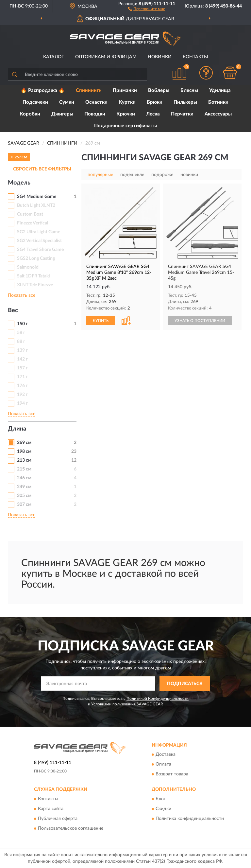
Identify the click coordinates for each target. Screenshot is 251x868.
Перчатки (182, 114)
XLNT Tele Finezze (35, 285)
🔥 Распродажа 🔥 (43, 90)
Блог (161, 799)
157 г (22, 368)
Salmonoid (28, 267)
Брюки (155, 102)
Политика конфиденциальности (190, 819)
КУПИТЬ (101, 321)
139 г (22, 350)
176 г (22, 386)
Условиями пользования (113, 704)
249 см (24, 487)
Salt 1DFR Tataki (33, 276)
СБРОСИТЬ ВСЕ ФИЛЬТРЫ (42, 169)
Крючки (126, 114)
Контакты (195, 57)
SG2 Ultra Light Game (39, 232)
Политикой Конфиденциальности (158, 699)
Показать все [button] (22, 295)
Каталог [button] (54, 57)
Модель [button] (19, 183)
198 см (24, 452)
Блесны (189, 90)
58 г (21, 333)
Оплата (163, 765)
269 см (24, 443)
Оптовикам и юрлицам (106, 57)
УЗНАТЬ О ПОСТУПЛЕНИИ (200, 321)
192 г (22, 395)
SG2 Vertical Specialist (39, 241)
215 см (24, 469)
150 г (22, 324)
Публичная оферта (58, 819)
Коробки (30, 114)
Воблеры (159, 90)
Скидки (163, 809)
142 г (22, 359)
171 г (22, 377)
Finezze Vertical (33, 223)
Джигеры (62, 114)
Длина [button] (17, 429)
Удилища (220, 90)
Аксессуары (218, 114)
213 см (24, 460)
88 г (21, 342)
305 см (24, 496)
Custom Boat (30, 214)
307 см (24, 505)
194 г (22, 403)
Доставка (166, 755)
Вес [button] (13, 310)
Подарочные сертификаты (125, 126)
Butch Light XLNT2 (36, 205)
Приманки (125, 90)
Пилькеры (185, 102)
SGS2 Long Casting (36, 258)
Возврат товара (172, 774)
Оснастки (96, 102)
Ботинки (218, 102)
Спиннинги (89, 90)
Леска (153, 114)
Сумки (67, 102)
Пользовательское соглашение (71, 828)
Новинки (160, 57)
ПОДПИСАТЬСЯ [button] (185, 684)
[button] (147, 9)
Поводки (95, 114)
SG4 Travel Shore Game (40, 250)
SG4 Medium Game (37, 197)
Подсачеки (35, 102)
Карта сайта (51, 809)
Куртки (127, 102)
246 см (24, 478)
